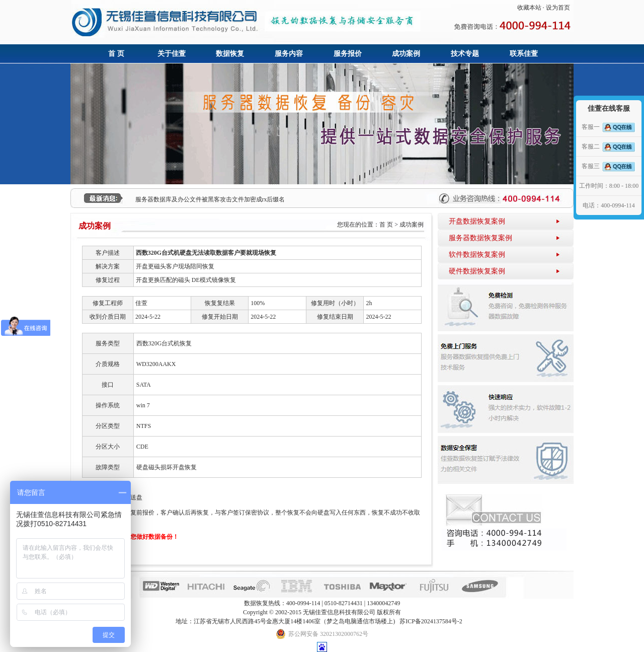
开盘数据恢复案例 (477, 221)
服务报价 (348, 54)
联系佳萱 (524, 54)
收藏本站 (529, 8)
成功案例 (406, 54)
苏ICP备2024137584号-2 (431, 621)
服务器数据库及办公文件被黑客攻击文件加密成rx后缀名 (210, 199)
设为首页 (558, 8)
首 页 (116, 54)
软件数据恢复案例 (477, 255)
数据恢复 (230, 54)
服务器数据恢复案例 (480, 238)
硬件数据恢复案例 (477, 271)
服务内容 (289, 54)
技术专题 (465, 54)
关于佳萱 (172, 54)
